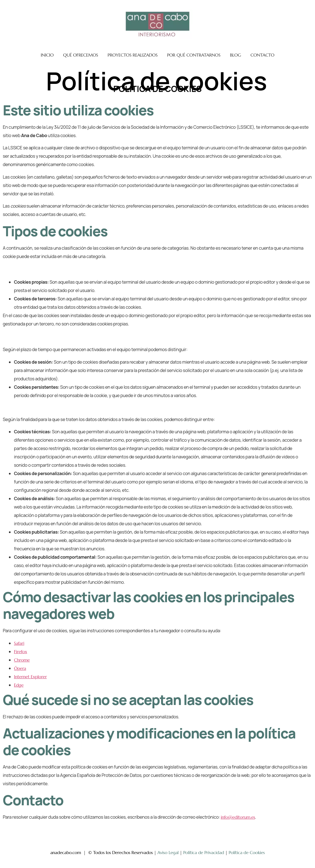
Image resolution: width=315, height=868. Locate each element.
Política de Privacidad (203, 852)
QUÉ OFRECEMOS (81, 55)
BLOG (236, 55)
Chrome (22, 660)
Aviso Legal (168, 852)
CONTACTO (262, 55)
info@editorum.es (238, 817)
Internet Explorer (30, 677)
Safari (19, 643)
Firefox (20, 651)
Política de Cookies (247, 852)
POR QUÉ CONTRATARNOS (194, 55)
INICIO (47, 55)
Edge (19, 685)
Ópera (20, 668)
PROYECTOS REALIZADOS (133, 55)
